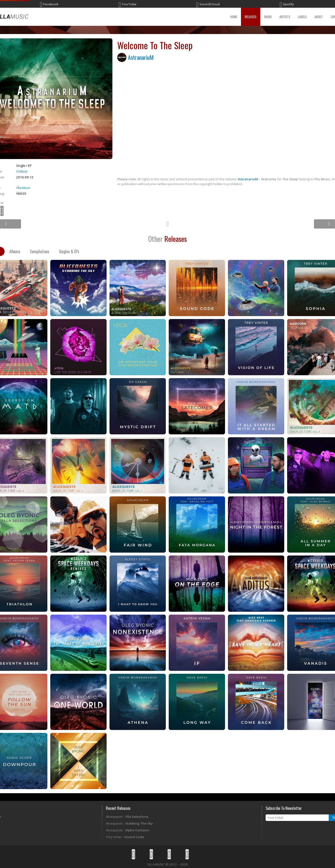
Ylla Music (23, 188)
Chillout (22, 171)
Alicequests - (127, 817)
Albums (15, 251)
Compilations (40, 251)
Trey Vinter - (125, 837)
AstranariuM (141, 57)
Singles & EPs (69, 251)
